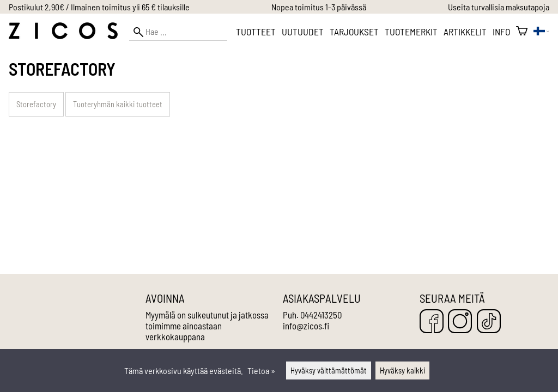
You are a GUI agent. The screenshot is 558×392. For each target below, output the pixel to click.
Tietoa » (261, 370)
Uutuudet (303, 32)
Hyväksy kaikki (402, 370)
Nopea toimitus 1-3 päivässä (319, 7)
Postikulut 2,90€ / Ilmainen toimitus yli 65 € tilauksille (99, 7)
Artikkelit (465, 32)
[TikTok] (489, 322)
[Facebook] (432, 322)
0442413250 (321, 315)
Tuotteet (256, 32)
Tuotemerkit (411, 32)
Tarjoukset (354, 32)
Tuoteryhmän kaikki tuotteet (118, 104)
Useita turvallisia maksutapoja (499, 7)
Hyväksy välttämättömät (329, 370)
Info (501, 32)
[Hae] (178, 32)
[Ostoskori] (522, 32)
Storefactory (36, 104)
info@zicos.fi (306, 326)
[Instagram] (460, 322)
